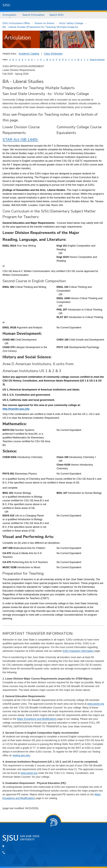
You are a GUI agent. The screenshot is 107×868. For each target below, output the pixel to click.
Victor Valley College (71, 23)
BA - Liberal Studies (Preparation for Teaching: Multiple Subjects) (40, 27)
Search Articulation (33, 15)
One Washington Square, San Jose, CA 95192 (33, 846)
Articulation (9, 15)
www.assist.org (96, 704)
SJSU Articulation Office (16, 23)
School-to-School (44, 23)
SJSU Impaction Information (78, 651)
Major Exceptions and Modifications (37, 719)
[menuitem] (10, 15)
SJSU (7, 5)
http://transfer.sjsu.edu (16, 409)
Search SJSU (57, 15)
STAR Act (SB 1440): (20, 140)
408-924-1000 (15, 852)
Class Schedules (53, 54)
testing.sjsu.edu (21, 755)
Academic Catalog (29, 54)
